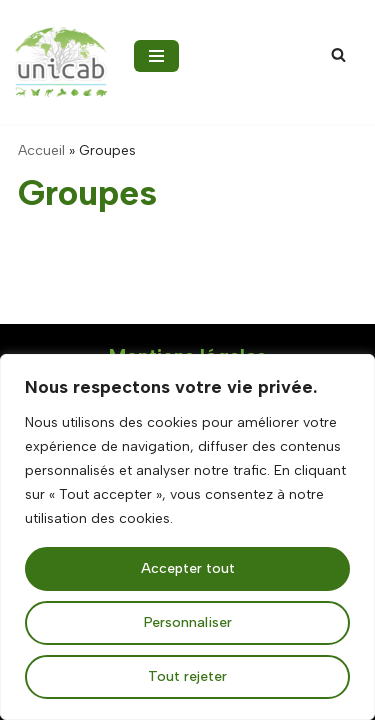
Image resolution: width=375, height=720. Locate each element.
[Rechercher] (338, 54)
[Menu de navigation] (156, 56)
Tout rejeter (187, 676)
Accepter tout (188, 568)
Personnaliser (188, 622)
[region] (187, 537)
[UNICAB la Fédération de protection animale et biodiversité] (61, 62)
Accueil (41, 150)
